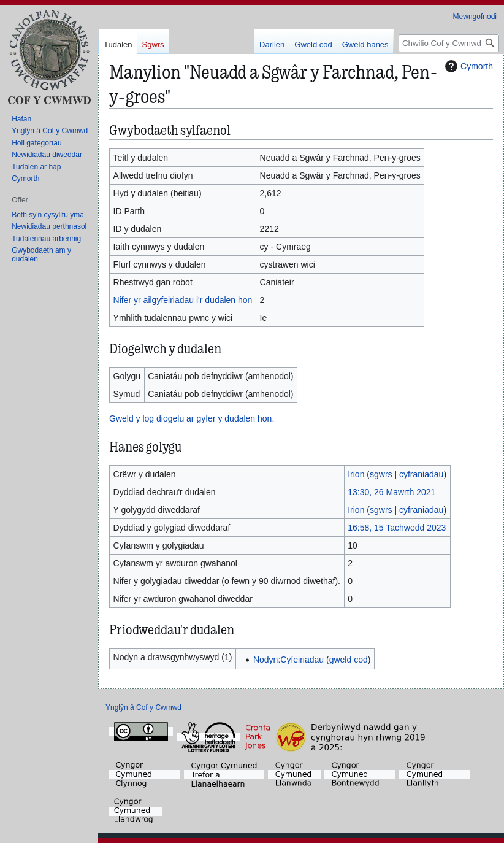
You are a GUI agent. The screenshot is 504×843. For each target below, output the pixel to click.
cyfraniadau (421, 474)
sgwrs (381, 474)
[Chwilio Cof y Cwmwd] (449, 43)
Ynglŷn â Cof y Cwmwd (143, 707)
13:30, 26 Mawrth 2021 (391, 492)
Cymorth (468, 66)
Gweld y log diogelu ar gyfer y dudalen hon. (192, 418)
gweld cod (349, 660)
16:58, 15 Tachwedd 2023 (397, 528)
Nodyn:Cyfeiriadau (288, 660)
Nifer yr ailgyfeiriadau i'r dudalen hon (183, 300)
